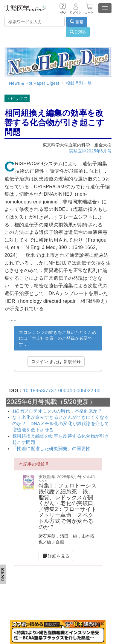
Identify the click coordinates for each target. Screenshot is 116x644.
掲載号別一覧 (79, 83)
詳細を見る (56, 556)
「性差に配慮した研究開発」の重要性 (51, 449)
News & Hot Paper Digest (34, 83)
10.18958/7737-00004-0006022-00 (62, 391)
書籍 (77, 22)
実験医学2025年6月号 (90, 151)
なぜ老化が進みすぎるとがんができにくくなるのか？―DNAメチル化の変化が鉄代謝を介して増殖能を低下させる (61, 424)
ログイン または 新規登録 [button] (56, 362)
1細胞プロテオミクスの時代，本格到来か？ (57, 411)
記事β (78, 32)
